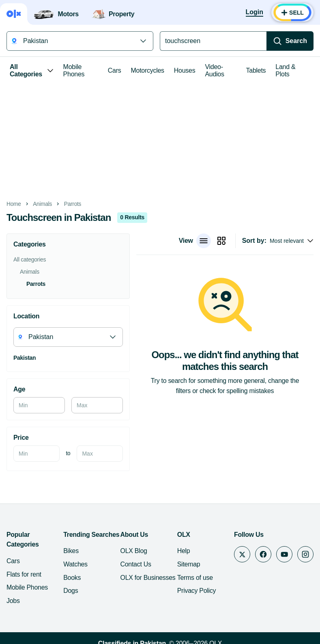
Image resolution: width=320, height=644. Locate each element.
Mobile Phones (74, 70)
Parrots (73, 204)
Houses (185, 70)
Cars (115, 70)
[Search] (290, 41)
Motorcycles (147, 70)
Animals (42, 204)
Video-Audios (214, 70)
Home (14, 204)
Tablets (256, 70)
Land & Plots (285, 70)
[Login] (254, 13)
